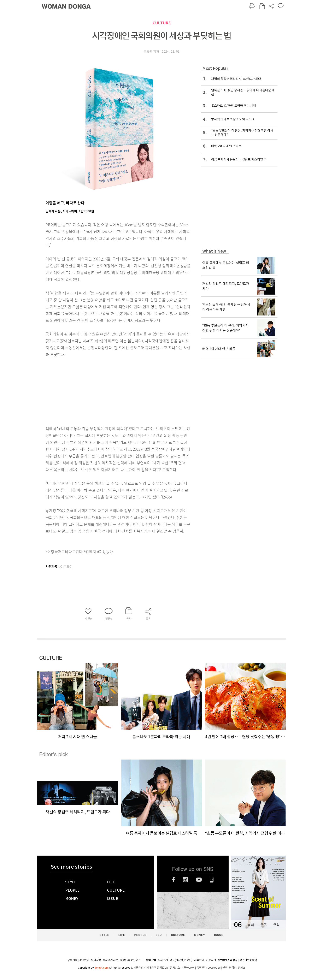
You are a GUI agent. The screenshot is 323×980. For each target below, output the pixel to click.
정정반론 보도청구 (130, 960)
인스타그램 (185, 880)
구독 (264, 925)
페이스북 (173, 880)
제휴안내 (199, 960)
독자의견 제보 (110, 960)
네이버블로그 (212, 880)
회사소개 (163, 960)
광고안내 (84, 960)
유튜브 (199, 880)
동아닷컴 (151, 960)
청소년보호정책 (248, 960)
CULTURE (162, 23)
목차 (251, 925)
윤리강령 (96, 960)
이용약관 (211, 960)
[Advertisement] (108, 391)
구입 (276, 925)
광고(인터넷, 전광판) (181, 960)
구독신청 (72, 960)
